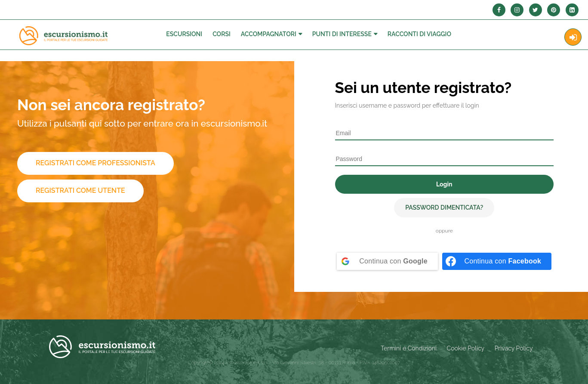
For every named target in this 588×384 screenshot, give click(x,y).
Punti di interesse (342, 34)
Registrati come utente (80, 190)
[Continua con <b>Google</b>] (387, 261)
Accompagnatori (269, 34)
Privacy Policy (514, 348)
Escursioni (184, 34)
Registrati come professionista (95, 163)
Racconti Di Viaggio (419, 34)
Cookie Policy (466, 348)
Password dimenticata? (444, 207)
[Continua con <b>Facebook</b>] (497, 261)
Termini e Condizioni (409, 348)
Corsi (222, 34)
